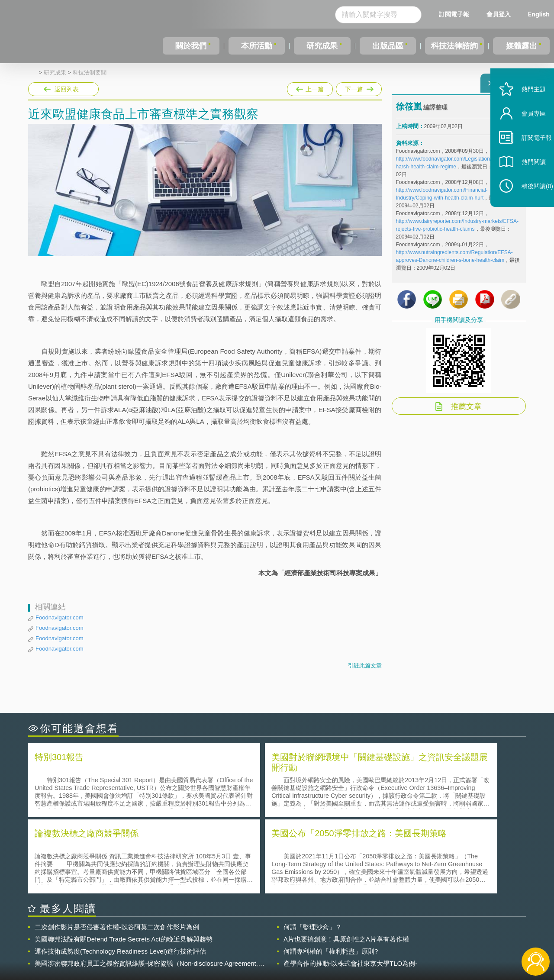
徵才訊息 (333, 932)
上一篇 (310, 87)
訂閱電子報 (454, 14)
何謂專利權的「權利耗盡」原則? (331, 873)
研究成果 (320, 46)
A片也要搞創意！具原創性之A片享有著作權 (346, 861)
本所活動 (255, 46)
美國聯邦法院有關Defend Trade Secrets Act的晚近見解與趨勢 (124, 861)
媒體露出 (522, 46)
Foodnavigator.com (60, 617)
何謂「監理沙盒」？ (313, 849)
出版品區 (384, 46)
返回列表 (67, 89)
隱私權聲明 (283, 932)
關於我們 (190, 46)
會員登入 (499, 14)
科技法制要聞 (90, 73)
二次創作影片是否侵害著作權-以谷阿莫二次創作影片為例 (117, 849)
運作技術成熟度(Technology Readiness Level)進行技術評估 (120, 873)
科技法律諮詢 (453, 46)
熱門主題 (525, 109)
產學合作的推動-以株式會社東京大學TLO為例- (350, 885)
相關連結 (451, 932)
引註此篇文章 (365, 666)
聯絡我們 (280, 945)
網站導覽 (333, 945)
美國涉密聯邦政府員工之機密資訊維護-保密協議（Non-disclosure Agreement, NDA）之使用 (146, 886)
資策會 (401, 932)
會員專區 (525, 134)
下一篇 (358, 87)
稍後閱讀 (528, 206)
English (539, 14)
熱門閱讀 (525, 182)
